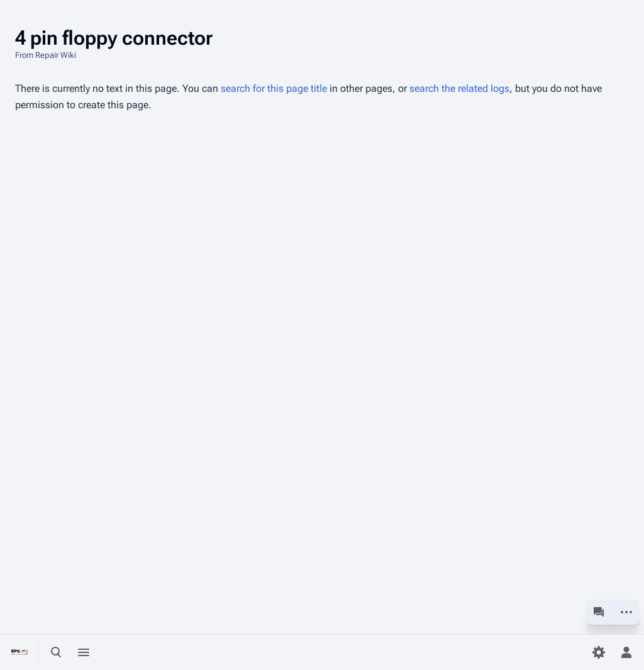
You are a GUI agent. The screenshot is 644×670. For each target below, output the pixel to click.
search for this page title (274, 88)
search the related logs (459, 88)
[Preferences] (599, 652)
